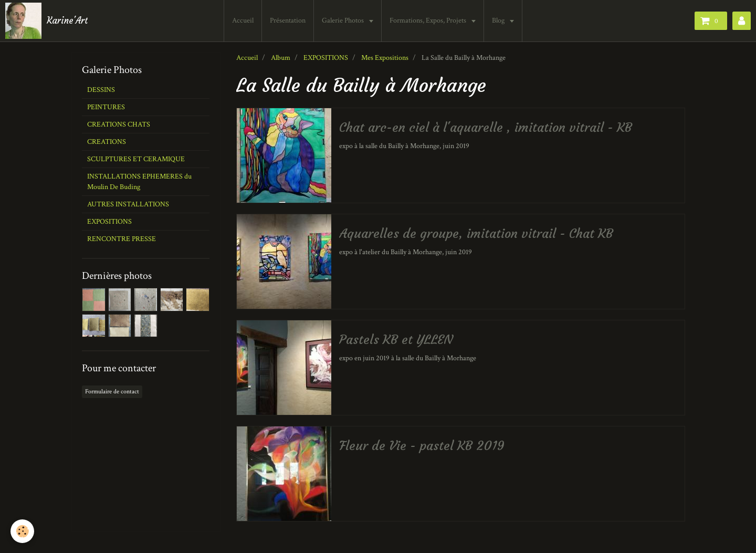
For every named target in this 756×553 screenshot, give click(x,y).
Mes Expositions (385, 58)
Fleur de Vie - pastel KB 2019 (422, 446)
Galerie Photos (344, 20)
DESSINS (101, 90)
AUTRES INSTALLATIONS (128, 204)
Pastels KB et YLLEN (396, 340)
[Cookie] (22, 531)
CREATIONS (107, 142)
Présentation (288, 20)
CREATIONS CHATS (119, 124)
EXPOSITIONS (326, 58)
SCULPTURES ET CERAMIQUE (136, 159)
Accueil (243, 20)
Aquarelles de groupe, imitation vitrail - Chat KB (476, 234)
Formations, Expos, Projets (429, 20)
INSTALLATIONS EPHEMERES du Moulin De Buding (139, 182)
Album (281, 58)
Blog (499, 20)
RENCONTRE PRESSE (122, 239)
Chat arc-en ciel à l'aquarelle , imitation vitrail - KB (486, 128)
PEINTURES (106, 107)
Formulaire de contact (112, 392)
